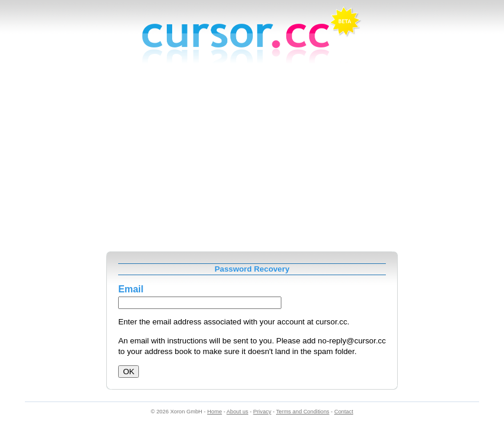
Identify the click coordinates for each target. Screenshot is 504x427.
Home (215, 412)
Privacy (262, 412)
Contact (344, 412)
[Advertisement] (252, 162)
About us (238, 412)
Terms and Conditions (303, 412)
